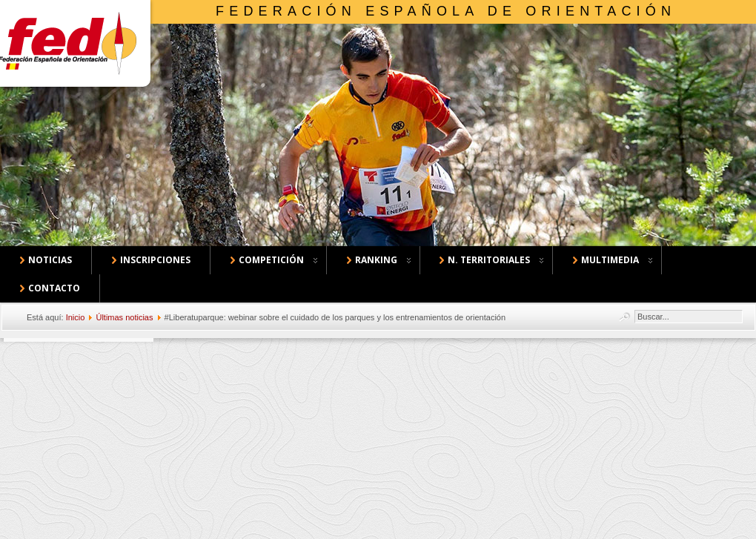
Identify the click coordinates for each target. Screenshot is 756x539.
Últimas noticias (124, 317)
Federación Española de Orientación (446, 11)
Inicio (76, 317)
